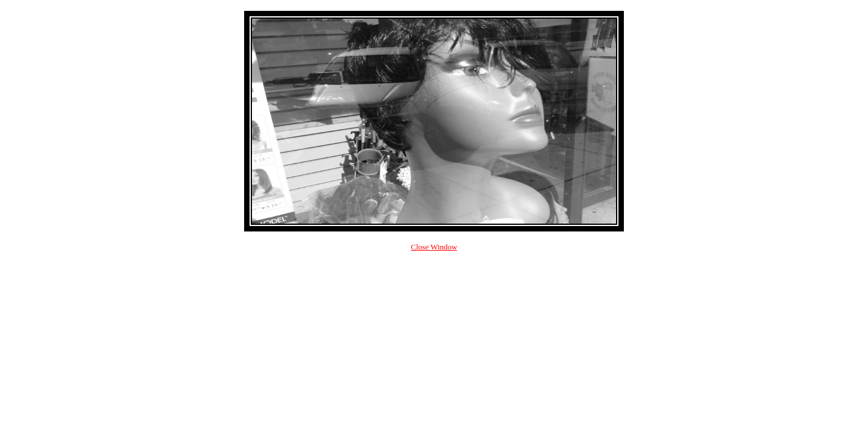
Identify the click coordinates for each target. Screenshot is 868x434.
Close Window (434, 247)
